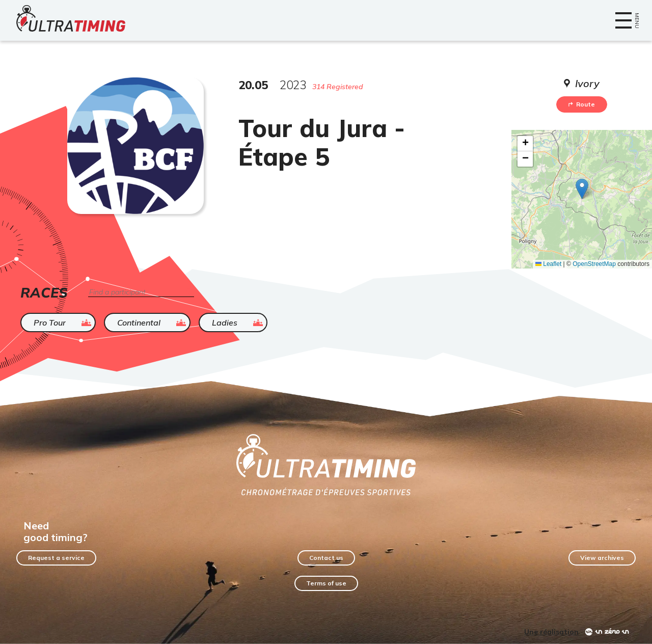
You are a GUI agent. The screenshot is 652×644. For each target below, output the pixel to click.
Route (582, 104)
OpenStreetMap (594, 264)
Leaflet (548, 264)
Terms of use (326, 583)
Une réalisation (551, 632)
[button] (582, 189)
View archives (602, 558)
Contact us (326, 558)
